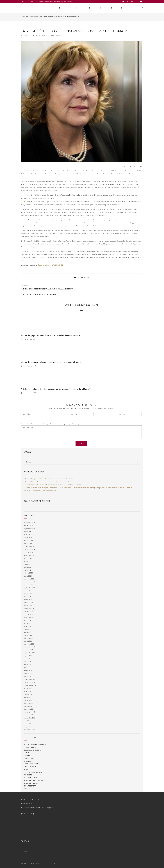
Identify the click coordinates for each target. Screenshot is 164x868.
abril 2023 (27, 597)
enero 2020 (28, 706)
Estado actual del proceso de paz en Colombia (38, 295)
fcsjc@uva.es (27, 804)
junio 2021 (27, 662)
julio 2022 (27, 623)
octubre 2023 (29, 585)
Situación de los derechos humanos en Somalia (40, 491)
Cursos (27, 753)
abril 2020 (27, 697)
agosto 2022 (28, 620)
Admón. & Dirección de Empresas (36, 745)
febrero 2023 (28, 603)
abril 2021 (27, 668)
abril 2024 (27, 567)
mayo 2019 (28, 727)
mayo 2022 (28, 629)
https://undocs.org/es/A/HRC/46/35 (51, 265)
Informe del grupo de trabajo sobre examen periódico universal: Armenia (50, 336)
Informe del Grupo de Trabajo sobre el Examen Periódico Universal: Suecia (51, 362)
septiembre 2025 (30, 529)
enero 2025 (28, 544)
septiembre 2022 (30, 617)
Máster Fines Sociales (32, 764)
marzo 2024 (28, 570)
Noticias (128, 8)
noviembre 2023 (30, 582)
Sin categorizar (30, 786)
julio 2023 (27, 591)
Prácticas (97, 8)
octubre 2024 (29, 552)
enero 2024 (28, 576)
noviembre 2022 (29, 612)
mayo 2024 (28, 564)
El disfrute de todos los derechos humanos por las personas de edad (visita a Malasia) (55, 389)
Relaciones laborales (32, 783)
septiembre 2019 (30, 718)
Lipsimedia (28, 761)
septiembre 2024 (30, 555)
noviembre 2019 (29, 712)
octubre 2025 (29, 526)
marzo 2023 (28, 600)
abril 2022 (27, 632)
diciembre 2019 (29, 709)
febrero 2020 (28, 703)
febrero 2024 (28, 573)
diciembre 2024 (29, 546)
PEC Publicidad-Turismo (33, 772)
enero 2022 (28, 641)
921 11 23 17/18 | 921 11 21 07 (32, 800)
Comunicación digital (32, 750)
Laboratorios (84, 8)
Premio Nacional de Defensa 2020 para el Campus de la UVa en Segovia (47, 289)
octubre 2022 (29, 614)
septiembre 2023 (30, 588)
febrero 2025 (28, 540)
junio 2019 (27, 724)
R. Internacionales (69, 8)
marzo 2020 (28, 700)
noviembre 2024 (29, 549)
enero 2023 (28, 606)
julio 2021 (27, 659)
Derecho (27, 756)
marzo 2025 (28, 538)
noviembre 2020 (30, 682)
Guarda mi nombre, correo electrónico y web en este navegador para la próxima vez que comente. (54, 424)
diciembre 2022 (29, 609)
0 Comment (56, 36)
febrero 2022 (28, 638)
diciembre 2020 (29, 680)
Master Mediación (31, 767)
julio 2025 (27, 535)
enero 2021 (28, 677)
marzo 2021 (28, 671)
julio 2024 (27, 561)
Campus (118, 8)
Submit (81, 443)
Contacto (137, 8)
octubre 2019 (28, 715)
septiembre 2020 (30, 685)
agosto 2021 (28, 656)
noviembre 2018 (29, 730)
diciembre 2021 (29, 644)
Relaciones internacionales (35, 781)
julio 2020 (27, 688)
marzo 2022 (28, 635)
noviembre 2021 (29, 647)
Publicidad (28, 775)
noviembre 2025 (30, 523)
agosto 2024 (28, 558)
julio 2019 (27, 721)
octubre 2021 (28, 650)
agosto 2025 (28, 532)
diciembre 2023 (29, 579)
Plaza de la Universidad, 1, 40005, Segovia (37, 808)
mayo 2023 (28, 594)
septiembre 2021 (30, 653)
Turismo (27, 789)
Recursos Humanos (31, 778)
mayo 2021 (28, 665)
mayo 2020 (28, 694)
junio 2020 (28, 691)
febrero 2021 (28, 674)
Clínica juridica (42, 36)
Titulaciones (54, 8)
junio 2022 (28, 626)
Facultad (108, 8)
